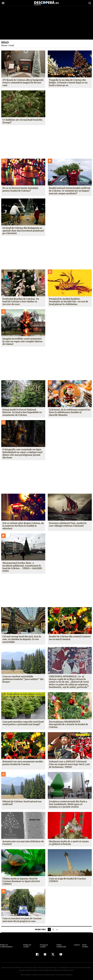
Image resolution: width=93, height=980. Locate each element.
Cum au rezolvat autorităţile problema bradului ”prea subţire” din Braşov (23, 679)
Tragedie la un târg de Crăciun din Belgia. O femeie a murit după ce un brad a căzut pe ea (68, 83)
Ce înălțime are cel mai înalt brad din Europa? (22, 121)
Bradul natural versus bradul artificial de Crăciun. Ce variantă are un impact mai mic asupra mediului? (70, 191)
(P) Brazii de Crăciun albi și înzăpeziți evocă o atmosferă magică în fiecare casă (23, 83)
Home (4, 45)
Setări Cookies (86, 945)
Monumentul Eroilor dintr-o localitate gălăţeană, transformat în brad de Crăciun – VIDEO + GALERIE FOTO (22, 567)
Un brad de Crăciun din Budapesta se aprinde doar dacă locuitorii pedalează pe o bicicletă (23, 231)
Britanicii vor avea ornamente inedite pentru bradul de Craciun (23, 763)
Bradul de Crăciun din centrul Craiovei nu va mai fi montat (65, 638)
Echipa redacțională (63, 945)
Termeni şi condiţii (47, 945)
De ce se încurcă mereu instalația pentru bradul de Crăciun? (20, 189)
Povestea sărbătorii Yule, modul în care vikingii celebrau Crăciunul (68, 524)
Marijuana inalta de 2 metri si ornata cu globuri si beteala (69, 843)
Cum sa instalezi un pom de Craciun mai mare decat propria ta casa (22, 920)
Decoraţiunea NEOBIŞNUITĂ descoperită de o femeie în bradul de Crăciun (69, 724)
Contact (76, 945)
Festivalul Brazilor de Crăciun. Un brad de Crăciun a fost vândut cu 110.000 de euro (21, 302)
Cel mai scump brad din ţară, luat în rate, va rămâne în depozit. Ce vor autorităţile (22, 639)
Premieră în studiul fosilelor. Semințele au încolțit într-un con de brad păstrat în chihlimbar (68, 302)
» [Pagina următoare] (57, 929)
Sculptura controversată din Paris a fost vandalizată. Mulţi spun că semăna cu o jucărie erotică (68, 804)
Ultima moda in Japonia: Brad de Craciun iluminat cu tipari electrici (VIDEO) (21, 881)
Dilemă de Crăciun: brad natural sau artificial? (22, 803)
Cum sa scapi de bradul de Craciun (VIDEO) (67, 880)
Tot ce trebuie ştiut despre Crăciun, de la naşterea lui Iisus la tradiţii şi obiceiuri (23, 526)
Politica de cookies (31, 945)
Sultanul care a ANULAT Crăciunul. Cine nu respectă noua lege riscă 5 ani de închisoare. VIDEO (69, 764)
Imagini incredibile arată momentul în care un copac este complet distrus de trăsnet (22, 341)
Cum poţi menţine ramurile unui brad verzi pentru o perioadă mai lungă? (23, 723)
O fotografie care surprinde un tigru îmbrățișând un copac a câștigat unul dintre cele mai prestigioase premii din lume (22, 453)
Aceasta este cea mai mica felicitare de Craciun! (23, 843)
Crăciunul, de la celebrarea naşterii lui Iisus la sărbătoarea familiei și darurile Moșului (70, 412)
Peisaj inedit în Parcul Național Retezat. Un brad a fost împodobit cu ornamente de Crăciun (22, 412)
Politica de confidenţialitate (11, 945)
